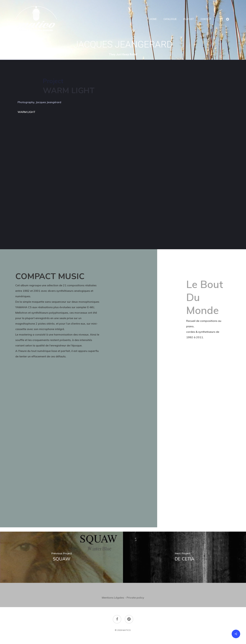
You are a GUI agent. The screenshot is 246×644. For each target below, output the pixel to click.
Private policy (135, 598)
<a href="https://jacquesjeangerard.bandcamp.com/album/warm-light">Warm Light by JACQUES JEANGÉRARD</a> (47, 172)
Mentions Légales (113, 598)
